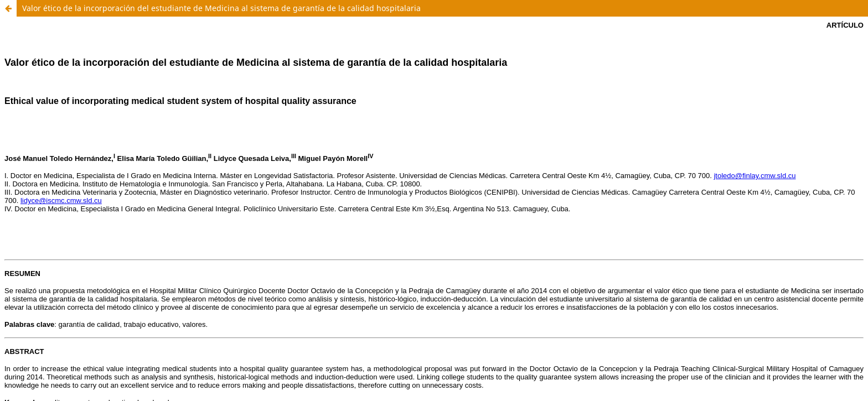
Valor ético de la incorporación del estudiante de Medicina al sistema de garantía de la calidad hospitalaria (221, 8)
